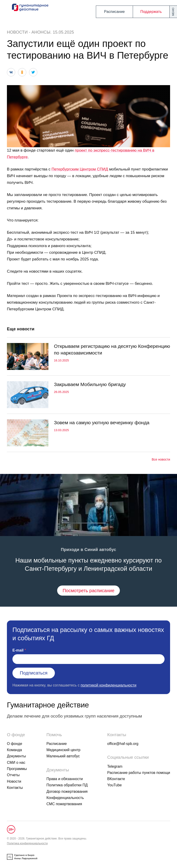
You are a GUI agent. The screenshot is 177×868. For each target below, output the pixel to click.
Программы (17, 769)
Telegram (115, 766)
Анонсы (41, 32)
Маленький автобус (63, 756)
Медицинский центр (63, 750)
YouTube (114, 785)
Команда (14, 750)
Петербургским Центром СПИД (80, 169)
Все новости (161, 459)
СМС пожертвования (64, 804)
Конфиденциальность (65, 798)
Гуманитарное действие (48, 705)
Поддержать (151, 12)
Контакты (15, 788)
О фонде (15, 744)
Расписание (115, 12)
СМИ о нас (16, 763)
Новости (17, 32)
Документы (16, 756)
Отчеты (13, 775)
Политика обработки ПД (67, 785)
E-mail (18, 650)
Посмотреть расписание (89, 591)
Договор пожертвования (67, 792)
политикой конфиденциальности (109, 685)
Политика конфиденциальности (27, 843)
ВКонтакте (116, 779)
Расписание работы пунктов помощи (139, 773)
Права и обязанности (65, 779)
